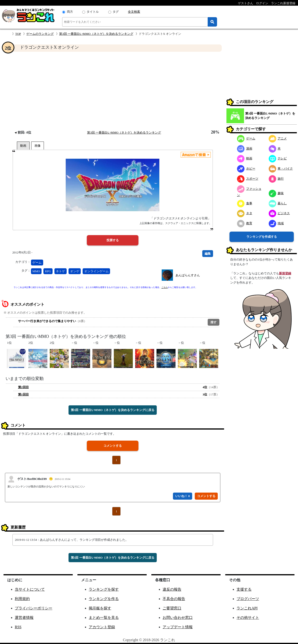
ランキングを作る (104, 599)
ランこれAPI (247, 608)
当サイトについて (30, 589)
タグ (116, 12)
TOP (18, 34)
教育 (245, 223)
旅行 (276, 179)
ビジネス (279, 213)
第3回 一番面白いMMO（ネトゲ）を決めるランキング (96, 34)
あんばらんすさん (188, 275)
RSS (18, 627)
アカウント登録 (102, 627)
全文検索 (134, 12)
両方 (70, 12)
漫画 (245, 148)
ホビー (246, 168)
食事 (245, 203)
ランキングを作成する (262, 237)
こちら (165, 287)
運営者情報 (24, 618)
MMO (36, 271)
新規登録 (285, 273)
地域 (276, 223)
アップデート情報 (178, 627)
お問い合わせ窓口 (178, 618)
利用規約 (22, 599)
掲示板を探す (100, 608)
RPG (48, 271)
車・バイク (281, 168)
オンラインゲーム (96, 271)
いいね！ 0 (183, 496)
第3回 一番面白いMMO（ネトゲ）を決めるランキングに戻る (113, 410)
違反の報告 (172, 589)
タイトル (93, 12)
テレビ (278, 158)
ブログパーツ (248, 599)
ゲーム (37, 263)
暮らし (278, 203)
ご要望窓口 (172, 608)
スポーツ (248, 179)
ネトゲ (60, 271)
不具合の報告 (174, 599)
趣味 (276, 193)
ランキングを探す (104, 589)
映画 (245, 158)
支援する (244, 589)
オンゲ (75, 271)
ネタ (245, 213)
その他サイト (248, 618)
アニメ (278, 138)
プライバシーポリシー (34, 608)
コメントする (113, 446)
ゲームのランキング (40, 34)
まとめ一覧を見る (104, 618)
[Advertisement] (113, 91)
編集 (208, 254)
